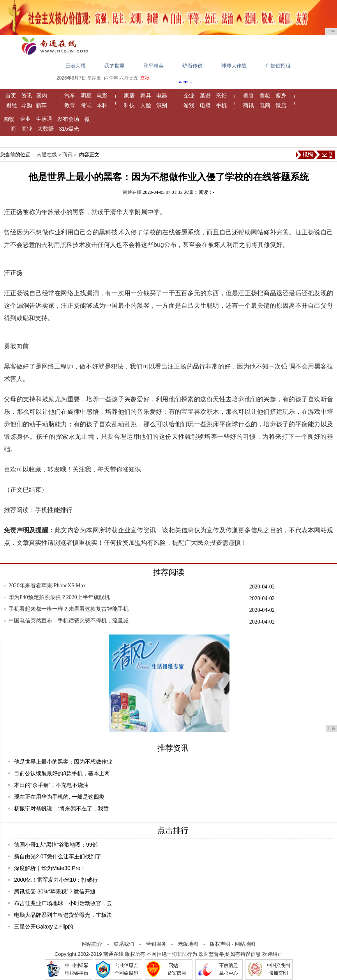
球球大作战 (234, 66)
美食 (249, 96)
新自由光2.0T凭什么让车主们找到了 (58, 856)
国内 (42, 96)
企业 (189, 96)
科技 (129, 105)
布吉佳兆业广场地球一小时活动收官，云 (63, 903)
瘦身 (281, 96)
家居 (129, 96)
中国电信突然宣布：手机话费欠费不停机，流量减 (69, 621)
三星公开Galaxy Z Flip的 (44, 927)
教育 (70, 105)
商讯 (249, 105)
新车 (41, 105)
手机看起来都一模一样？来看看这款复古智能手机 (69, 609)
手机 (221, 105)
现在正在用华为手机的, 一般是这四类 (59, 797)
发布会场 (68, 119)
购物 (9, 119)
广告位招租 (278, 66)
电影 (102, 96)
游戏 (189, 105)
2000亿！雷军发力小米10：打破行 (56, 880)
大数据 (46, 129)
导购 (26, 105)
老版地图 (188, 944)
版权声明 (220, 944)
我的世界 (115, 66)
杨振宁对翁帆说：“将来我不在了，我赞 (61, 808)
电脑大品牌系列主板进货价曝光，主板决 (63, 915)
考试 (86, 105)
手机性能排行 (54, 510)
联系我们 (124, 944)
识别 (162, 105)
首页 (11, 96)
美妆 (265, 96)
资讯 (27, 96)
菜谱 (205, 96)
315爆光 (69, 129)
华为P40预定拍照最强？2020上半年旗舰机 (59, 597)
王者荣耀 (76, 66)
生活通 (44, 119)
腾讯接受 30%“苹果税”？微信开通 (55, 891)
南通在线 (47, 155)
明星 (86, 96)
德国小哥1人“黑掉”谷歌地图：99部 (56, 845)
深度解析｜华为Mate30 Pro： (50, 868)
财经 (12, 105)
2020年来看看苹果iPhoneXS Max (47, 586)
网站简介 (92, 944)
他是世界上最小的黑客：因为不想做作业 (63, 762)
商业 (27, 129)
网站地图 (245, 944)
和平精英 (154, 66)
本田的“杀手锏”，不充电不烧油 (51, 785)
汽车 (70, 96)
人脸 (146, 105)
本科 (102, 105)
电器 (162, 96)
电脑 (205, 105)
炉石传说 (192, 66)
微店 (281, 105)
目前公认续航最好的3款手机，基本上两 (62, 773)
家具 (146, 96)
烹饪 (221, 96)
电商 (265, 105)
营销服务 (156, 944)
